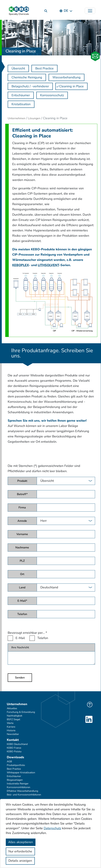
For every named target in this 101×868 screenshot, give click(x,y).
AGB (9, 761)
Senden (20, 678)
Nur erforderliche (20, 851)
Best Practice (14, 769)
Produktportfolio (16, 765)
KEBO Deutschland (17, 744)
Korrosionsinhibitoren (19, 787)
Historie (11, 730)
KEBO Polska (14, 752)
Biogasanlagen (15, 780)
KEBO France (14, 748)
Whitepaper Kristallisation (21, 773)
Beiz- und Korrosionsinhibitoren (24, 795)
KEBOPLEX (21, 265)
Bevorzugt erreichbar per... (27, 633)
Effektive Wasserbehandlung (22, 791)
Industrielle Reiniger (18, 784)
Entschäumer (14, 776)
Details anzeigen (20, 861)
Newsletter (13, 734)
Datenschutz (52, 828)
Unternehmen (17, 118)
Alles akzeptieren (21, 842)
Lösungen (34, 118)
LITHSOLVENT (48, 265)
